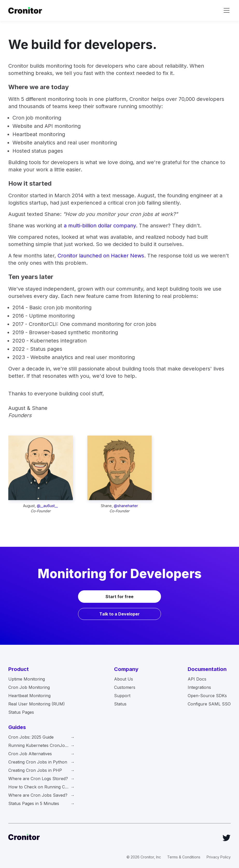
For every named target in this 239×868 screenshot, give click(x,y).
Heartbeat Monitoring (29, 696)
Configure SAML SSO (209, 704)
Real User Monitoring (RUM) (37, 704)
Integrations (199, 687)
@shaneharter (126, 506)
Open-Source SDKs (207, 696)
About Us (124, 679)
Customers (125, 687)
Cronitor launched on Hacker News (101, 256)
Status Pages (21, 712)
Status (120, 704)
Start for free (119, 597)
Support (122, 696)
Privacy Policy (219, 857)
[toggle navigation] (227, 10)
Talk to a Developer (119, 614)
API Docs (197, 679)
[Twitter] (227, 838)
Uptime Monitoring (27, 679)
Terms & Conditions (184, 857)
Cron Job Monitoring (29, 687)
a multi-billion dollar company (100, 226)
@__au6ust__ (47, 506)
